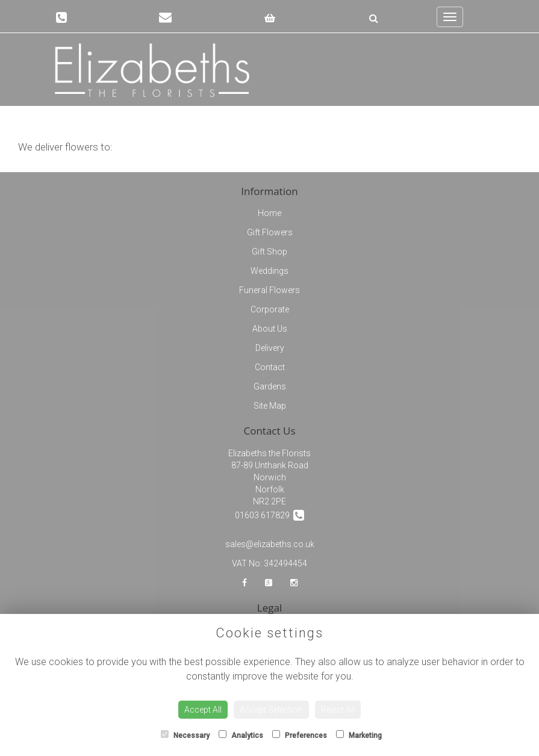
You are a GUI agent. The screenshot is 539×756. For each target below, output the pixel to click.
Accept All (203, 710)
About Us (270, 329)
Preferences (300, 735)
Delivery (270, 348)
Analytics (241, 735)
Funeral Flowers (269, 290)
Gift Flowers (270, 232)
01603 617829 (269, 515)
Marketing (359, 735)
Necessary (185, 735)
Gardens (270, 386)
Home (269, 213)
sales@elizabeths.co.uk (270, 544)
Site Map (270, 406)
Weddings (269, 271)
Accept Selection (271, 710)
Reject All (338, 710)
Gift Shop (269, 252)
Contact (270, 367)
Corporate (270, 309)
